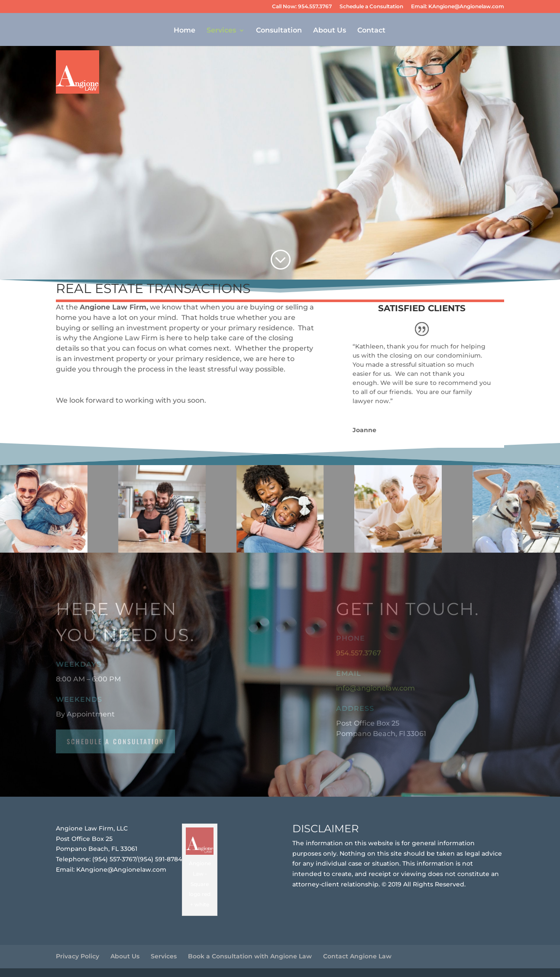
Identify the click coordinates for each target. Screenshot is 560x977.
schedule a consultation (115, 741)
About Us (330, 31)
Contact (371, 31)
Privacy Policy (78, 956)
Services (221, 31)
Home (185, 31)
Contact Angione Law (357, 956)
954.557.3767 (359, 653)
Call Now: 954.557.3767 (302, 7)
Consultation (279, 31)
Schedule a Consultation (371, 7)
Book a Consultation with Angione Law (250, 956)
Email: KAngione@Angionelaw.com (458, 7)
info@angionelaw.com (375, 688)
